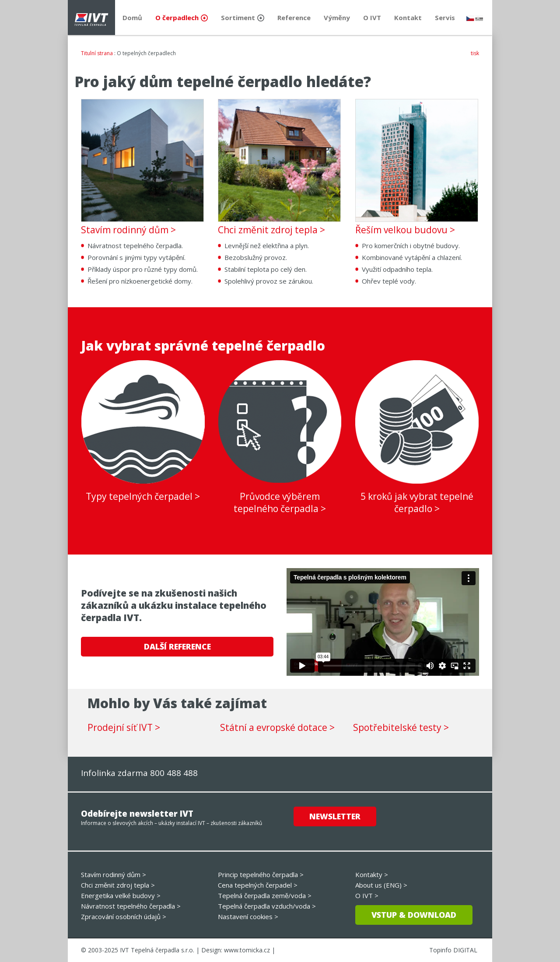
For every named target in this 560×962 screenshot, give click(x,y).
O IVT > (367, 895)
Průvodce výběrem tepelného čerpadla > (280, 502)
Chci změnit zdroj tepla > (271, 230)
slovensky (479, 18)
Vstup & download (414, 915)
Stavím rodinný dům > (128, 230)
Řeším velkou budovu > (405, 230)
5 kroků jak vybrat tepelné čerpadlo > (417, 502)
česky (470, 18)
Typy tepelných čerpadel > (143, 496)
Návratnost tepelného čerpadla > (131, 906)
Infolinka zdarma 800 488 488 (139, 773)
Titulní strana (97, 53)
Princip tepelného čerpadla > (261, 874)
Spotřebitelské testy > (401, 727)
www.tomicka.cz (247, 950)
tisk (475, 53)
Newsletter (335, 816)
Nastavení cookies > (248, 916)
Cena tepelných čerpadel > (258, 885)
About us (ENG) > (381, 885)
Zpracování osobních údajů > (124, 916)
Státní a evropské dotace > (277, 727)
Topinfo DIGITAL (453, 950)
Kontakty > (372, 874)
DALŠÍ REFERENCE (177, 646)
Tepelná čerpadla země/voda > (265, 895)
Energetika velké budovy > (121, 895)
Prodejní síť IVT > (124, 727)
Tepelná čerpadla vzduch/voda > (267, 906)
